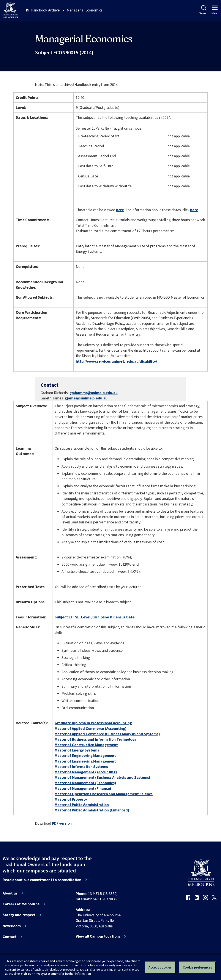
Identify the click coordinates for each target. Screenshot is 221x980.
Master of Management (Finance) (83, 788)
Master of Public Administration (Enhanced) (92, 810)
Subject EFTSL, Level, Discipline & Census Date (95, 617)
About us (10, 893)
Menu (215, 10)
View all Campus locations (98, 936)
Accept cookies (160, 967)
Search (204, 10)
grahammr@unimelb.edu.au (94, 393)
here (120, 210)
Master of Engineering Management (85, 756)
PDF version (62, 823)
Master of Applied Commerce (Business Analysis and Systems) (107, 734)
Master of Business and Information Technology (95, 739)
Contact (10, 937)
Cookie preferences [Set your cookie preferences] (197, 967)
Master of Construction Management (86, 745)
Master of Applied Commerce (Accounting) (91, 728)
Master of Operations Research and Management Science (104, 794)
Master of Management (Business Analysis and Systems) (102, 777)
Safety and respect (19, 915)
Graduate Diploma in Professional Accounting (93, 723)
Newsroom (12, 926)
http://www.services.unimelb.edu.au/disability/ (116, 361)
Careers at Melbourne (21, 904)
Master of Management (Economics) (85, 783)
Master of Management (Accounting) (86, 772)
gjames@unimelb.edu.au (86, 398)
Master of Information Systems (81, 767)
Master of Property (71, 799)
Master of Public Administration (82, 805)
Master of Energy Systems (77, 750)
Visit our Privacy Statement (40, 974)
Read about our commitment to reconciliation (42, 880)
